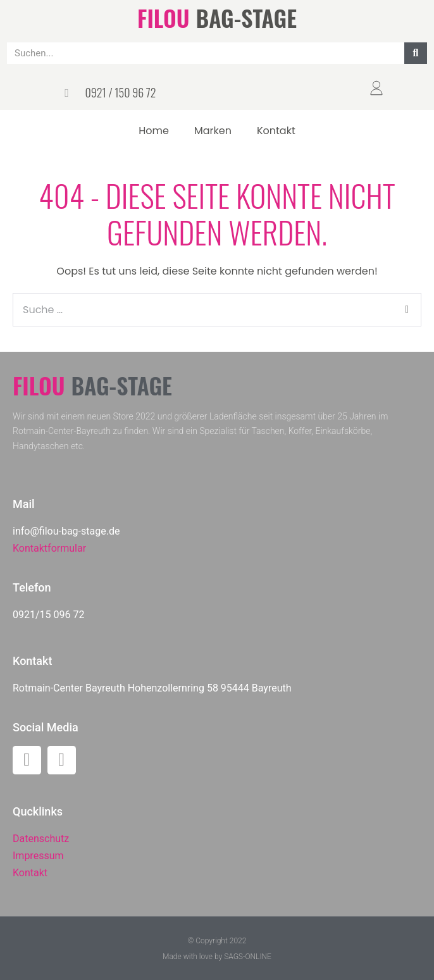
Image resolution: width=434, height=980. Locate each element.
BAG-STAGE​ (246, 17)
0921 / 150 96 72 (120, 92)
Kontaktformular (49, 548)
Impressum (38, 856)
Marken (213, 131)
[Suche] (416, 53)
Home (154, 131)
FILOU (163, 17)
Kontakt (276, 131)
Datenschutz (41, 839)
